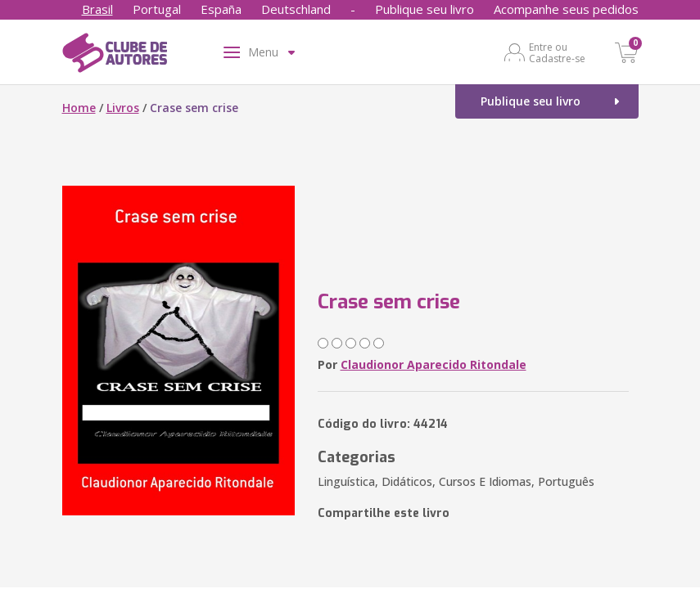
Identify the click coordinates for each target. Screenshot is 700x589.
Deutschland (296, 9)
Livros (123, 108)
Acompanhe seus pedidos (566, 9)
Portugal (157, 9)
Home (79, 108)
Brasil (97, 9)
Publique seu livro (425, 9)
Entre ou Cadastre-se (557, 52)
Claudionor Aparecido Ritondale (434, 364)
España (221, 9)
